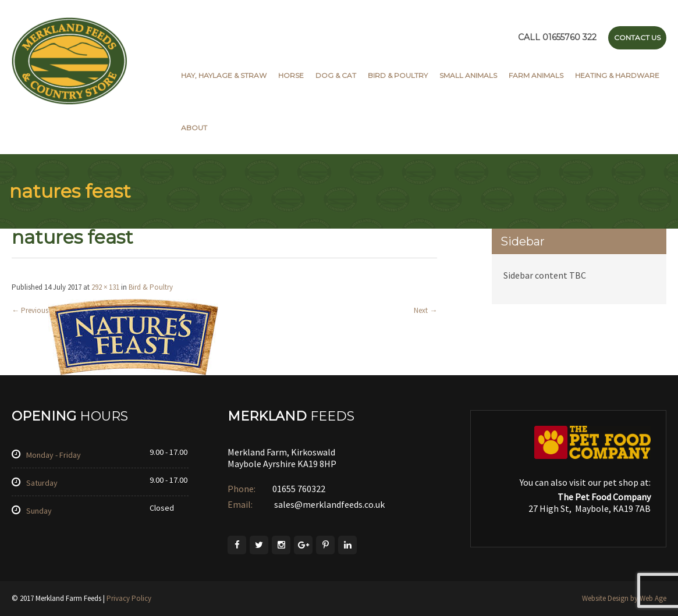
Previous (30, 310)
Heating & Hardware (617, 75)
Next (425, 310)
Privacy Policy (129, 598)
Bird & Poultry (398, 75)
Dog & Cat (336, 75)
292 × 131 (105, 287)
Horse (291, 75)
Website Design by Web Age (624, 598)
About (194, 128)
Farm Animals (536, 75)
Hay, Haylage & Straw (224, 75)
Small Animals (468, 75)
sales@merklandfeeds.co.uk (329, 504)
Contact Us (637, 38)
